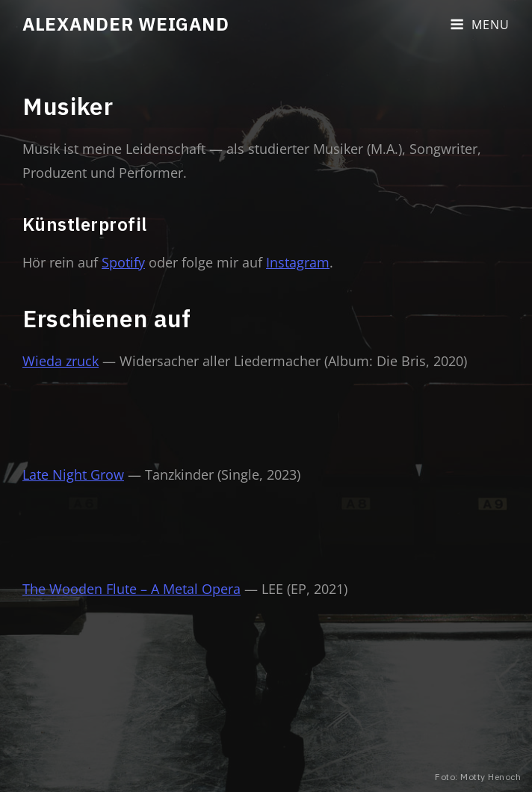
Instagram (298, 262)
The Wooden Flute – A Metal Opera (132, 589)
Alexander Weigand (126, 24)
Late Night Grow (73, 474)
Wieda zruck (61, 361)
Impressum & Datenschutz (294, 757)
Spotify (123, 262)
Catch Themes (442, 757)
